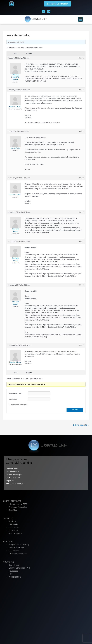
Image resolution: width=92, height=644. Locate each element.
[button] (11, 4)
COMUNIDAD (9, 562)
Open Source (14, 565)
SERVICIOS (8, 518)
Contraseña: (14, 400)
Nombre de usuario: (16, 393)
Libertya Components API (19, 568)
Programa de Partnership (19, 545)
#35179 (82, 241)
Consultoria (13, 530)
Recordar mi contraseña (20, 405)
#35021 (82, 131)
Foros (11, 574)
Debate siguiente (81, 425)
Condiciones (14, 551)
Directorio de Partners (18, 554)
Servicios (12, 521)
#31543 (82, 58)
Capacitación (14, 527)
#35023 (82, 178)
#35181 (82, 345)
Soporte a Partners (16, 548)
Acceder (75, 410)
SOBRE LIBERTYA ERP (12, 501)
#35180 (82, 285)
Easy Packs (13, 524)
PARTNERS (8, 542)
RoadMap (13, 510)
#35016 (82, 90)
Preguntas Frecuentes (18, 507)
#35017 (82, 212)
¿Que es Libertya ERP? (18, 504)
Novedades (13, 571)
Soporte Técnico (15, 533)
